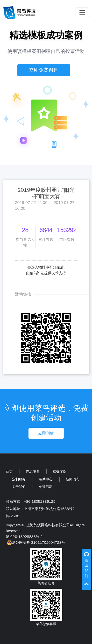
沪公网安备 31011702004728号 (35, 543)
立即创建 (46, 433)
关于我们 (19, 487)
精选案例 (59, 472)
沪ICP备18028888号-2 (24, 537)
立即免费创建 (44, 70)
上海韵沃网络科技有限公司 (48, 525)
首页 (9, 472)
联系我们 (86, 568)
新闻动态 (72, 479)
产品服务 (33, 472)
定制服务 (19, 479)
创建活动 (46, 487)
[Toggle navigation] (82, 12)
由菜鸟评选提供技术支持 (46, 273)
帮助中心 (46, 479)
